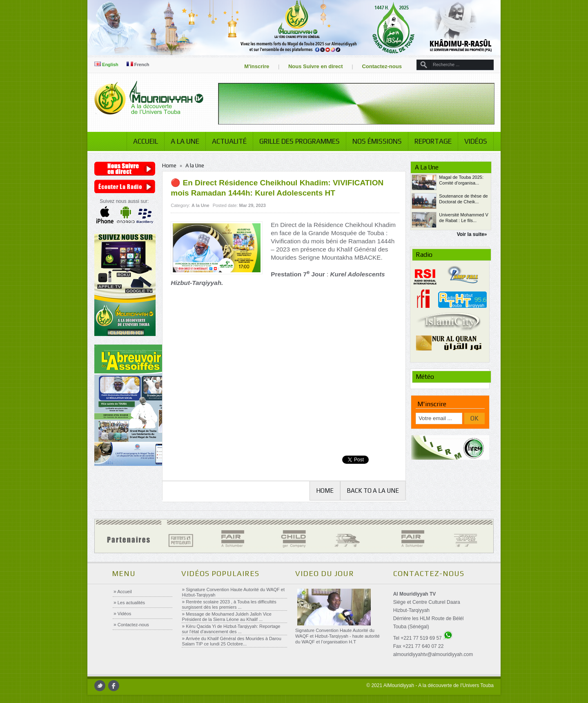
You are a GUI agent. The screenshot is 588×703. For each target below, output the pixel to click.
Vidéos (476, 141)
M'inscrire (257, 66)
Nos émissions (377, 141)
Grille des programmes (300, 141)
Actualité (229, 141)
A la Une (185, 141)
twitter (100, 686)
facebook (114, 686)
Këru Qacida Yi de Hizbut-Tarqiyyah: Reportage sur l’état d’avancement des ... (231, 629)
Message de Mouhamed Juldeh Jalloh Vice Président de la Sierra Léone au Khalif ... (227, 617)
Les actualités (131, 603)
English (106, 65)
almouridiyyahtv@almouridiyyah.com (433, 654)
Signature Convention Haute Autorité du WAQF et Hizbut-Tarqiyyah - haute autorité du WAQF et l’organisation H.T (337, 636)
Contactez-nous (382, 66)
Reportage (433, 141)
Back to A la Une (373, 491)
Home (169, 166)
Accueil (146, 141)
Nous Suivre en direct (316, 66)
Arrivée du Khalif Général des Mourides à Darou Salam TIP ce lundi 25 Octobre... (232, 641)
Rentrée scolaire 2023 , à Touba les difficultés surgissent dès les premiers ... (229, 604)
